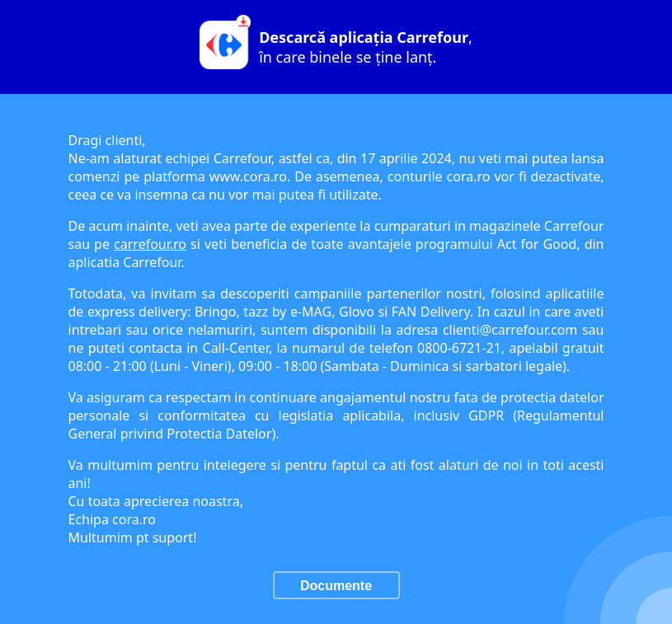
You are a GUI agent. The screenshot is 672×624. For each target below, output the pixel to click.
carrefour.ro (150, 244)
